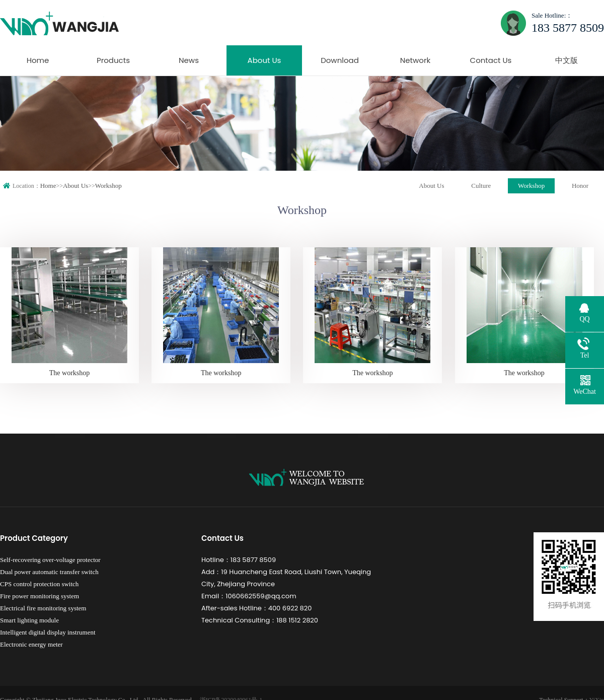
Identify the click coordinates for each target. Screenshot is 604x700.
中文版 (567, 60)
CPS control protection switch (39, 584)
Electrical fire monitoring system (43, 608)
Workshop (108, 186)
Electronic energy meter (31, 644)
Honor (580, 186)
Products (113, 60)
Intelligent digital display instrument (48, 632)
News (189, 60)
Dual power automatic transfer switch (49, 572)
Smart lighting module (29, 620)
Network (416, 60)
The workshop (70, 373)
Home (38, 60)
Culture (481, 186)
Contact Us (491, 60)
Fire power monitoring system (40, 596)
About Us (265, 60)
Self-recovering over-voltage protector (50, 560)
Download (340, 60)
